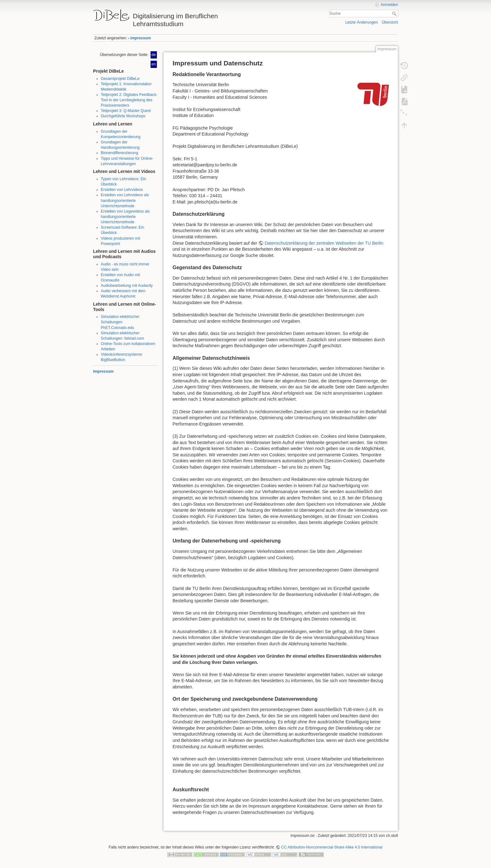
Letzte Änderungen (361, 22)
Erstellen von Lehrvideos (122, 190)
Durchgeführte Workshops (123, 116)
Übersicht (390, 22)
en (154, 64)
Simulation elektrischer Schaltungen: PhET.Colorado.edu (120, 322)
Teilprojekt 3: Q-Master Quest (126, 111)
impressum (141, 38)
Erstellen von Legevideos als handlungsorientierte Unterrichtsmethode (125, 217)
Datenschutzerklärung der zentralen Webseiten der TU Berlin (324, 243)
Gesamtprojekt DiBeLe (120, 79)
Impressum (103, 371)
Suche (395, 14)
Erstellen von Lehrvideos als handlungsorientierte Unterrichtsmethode (125, 200)
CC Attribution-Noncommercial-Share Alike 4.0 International (332, 847)
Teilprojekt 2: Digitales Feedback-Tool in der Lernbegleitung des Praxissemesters (129, 100)
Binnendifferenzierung (120, 153)
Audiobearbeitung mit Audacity (127, 286)
